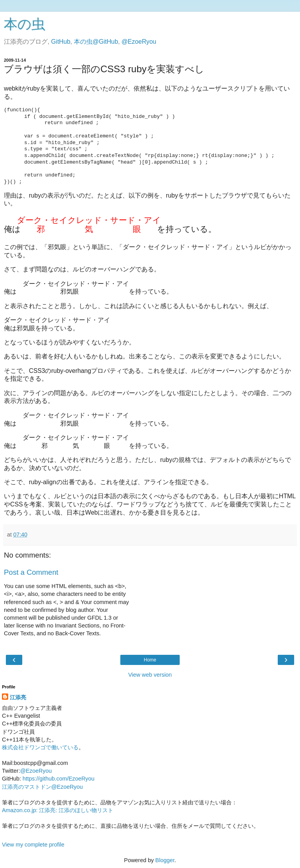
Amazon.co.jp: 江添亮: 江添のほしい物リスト (58, 810)
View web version (150, 675)
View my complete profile (33, 845)
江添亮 (18, 697)
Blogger (165, 860)
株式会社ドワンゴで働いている (40, 747)
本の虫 (25, 24)
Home (150, 660)
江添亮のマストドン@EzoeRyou (42, 787)
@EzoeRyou (139, 42)
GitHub (61, 42)
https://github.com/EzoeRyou (59, 779)
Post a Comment (31, 572)
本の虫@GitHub (96, 42)
